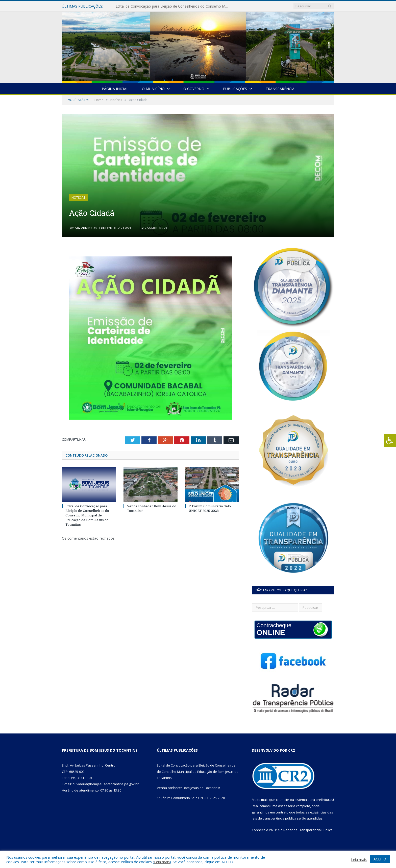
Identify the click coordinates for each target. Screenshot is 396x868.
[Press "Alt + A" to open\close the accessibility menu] (390, 441)
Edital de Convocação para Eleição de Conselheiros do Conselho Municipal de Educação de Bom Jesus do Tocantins (174, 6)
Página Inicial (115, 89)
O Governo (194, 89)
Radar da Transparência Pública (308, 830)
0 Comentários (154, 228)
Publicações (235, 89)
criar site (283, 800)
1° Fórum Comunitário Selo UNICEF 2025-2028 (210, 508)
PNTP (273, 830)
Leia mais (162, 862)
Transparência (280, 89)
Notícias (78, 198)
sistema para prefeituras (314, 800)
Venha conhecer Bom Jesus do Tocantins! (188, 788)
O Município (153, 89)
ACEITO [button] (380, 859)
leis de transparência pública (274, 818)
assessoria (287, 806)
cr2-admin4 (84, 228)
